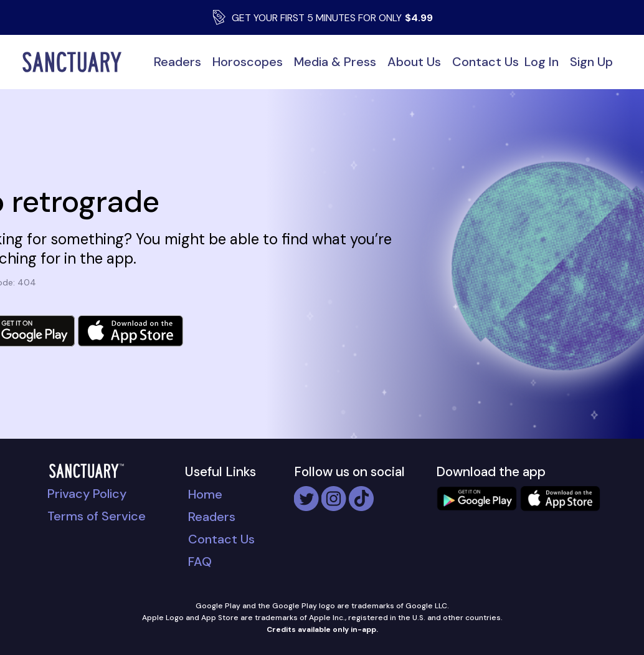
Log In (542, 62)
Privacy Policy (87, 494)
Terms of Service (97, 516)
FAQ (200, 562)
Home (205, 494)
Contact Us (485, 62)
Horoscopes (248, 62)
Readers (178, 62)
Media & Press (335, 62)
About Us (414, 62)
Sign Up (591, 62)
